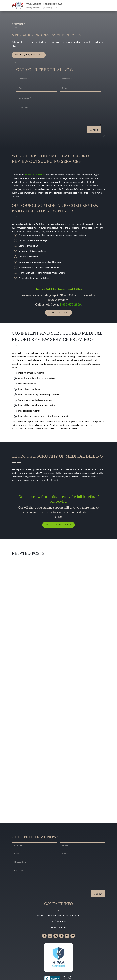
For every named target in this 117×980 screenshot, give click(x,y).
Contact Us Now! (58, 313)
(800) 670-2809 (58, 922)
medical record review (35, 174)
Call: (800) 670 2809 (29, 55)
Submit (94, 130)
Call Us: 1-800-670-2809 (58, 525)
